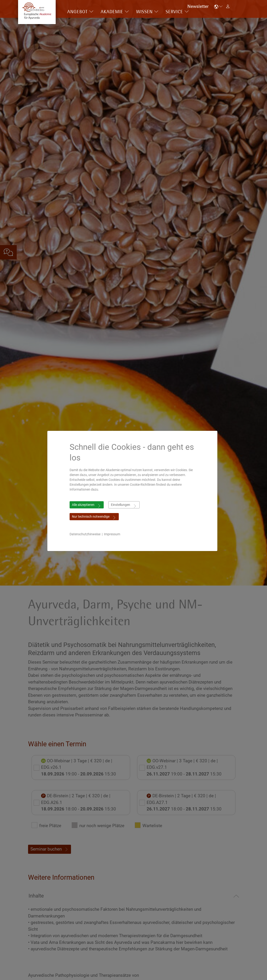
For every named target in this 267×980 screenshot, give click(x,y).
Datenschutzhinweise (86, 534)
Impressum (113, 534)
